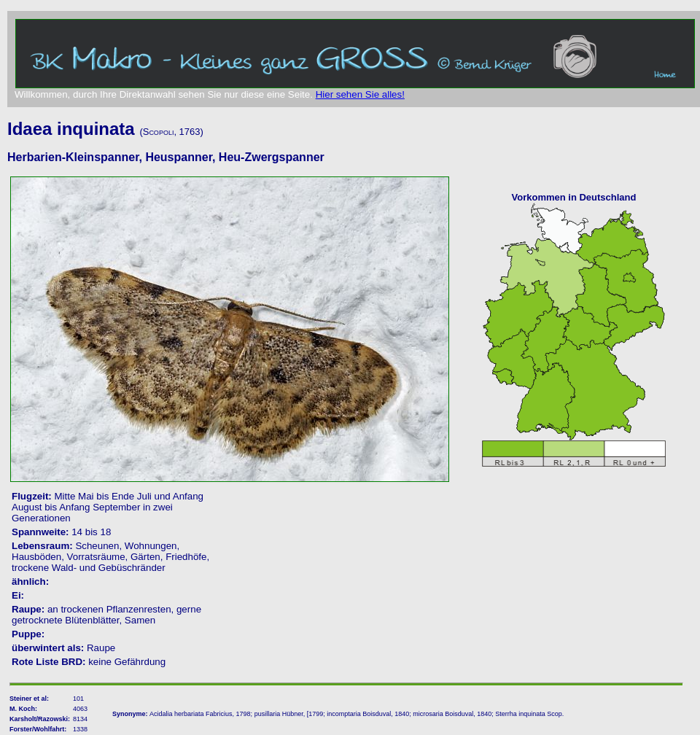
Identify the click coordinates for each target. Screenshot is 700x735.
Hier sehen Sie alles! (360, 94)
